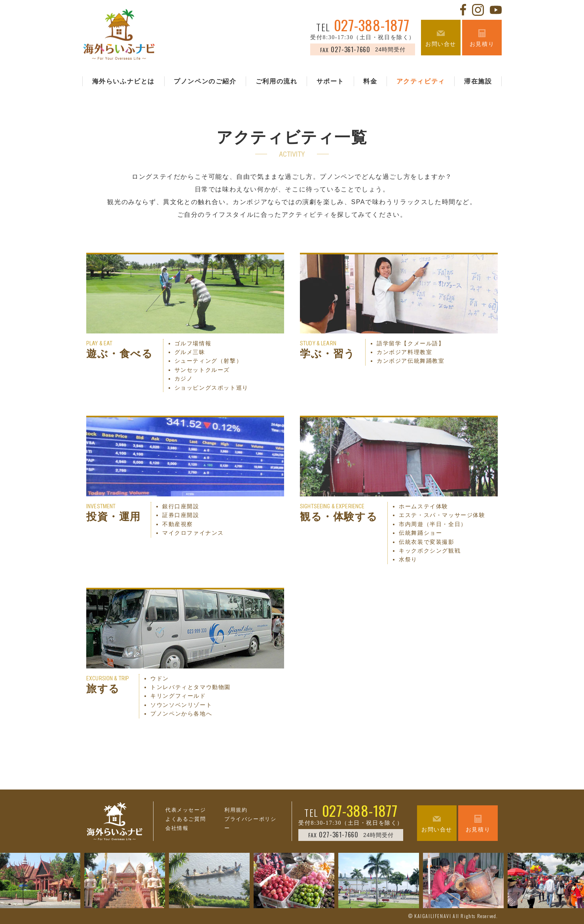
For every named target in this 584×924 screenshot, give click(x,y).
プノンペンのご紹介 (205, 81)
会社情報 (177, 828)
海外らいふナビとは (123, 81)
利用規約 (236, 810)
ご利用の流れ (277, 81)
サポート (330, 81)
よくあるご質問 (186, 819)
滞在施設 (478, 81)
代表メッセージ (186, 810)
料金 (370, 81)
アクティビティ (421, 81)
